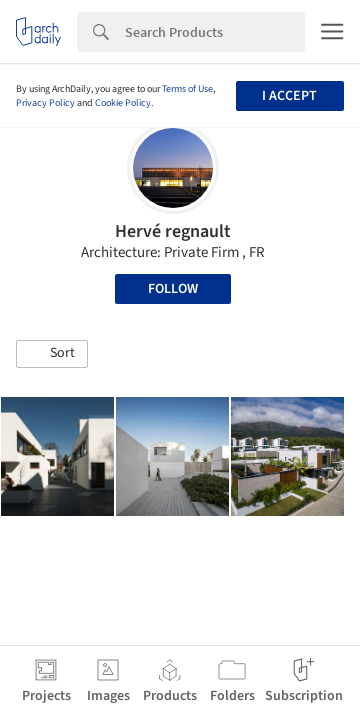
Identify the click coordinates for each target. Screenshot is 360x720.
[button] (52, 354)
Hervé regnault (173, 231)
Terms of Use (187, 89)
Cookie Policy (123, 103)
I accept (289, 96)
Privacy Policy (45, 103)
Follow (173, 289)
